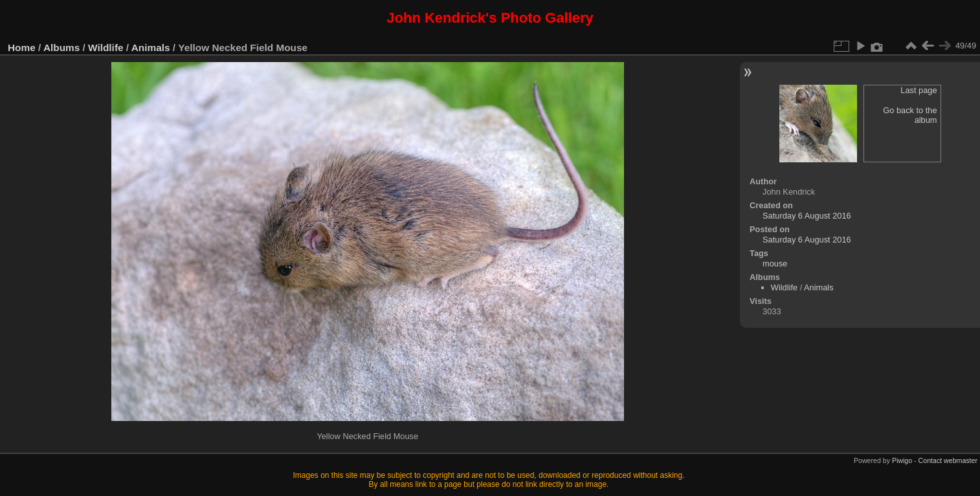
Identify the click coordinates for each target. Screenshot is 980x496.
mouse (775, 264)
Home (22, 48)
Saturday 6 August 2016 (807, 216)
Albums (61, 48)
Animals (151, 48)
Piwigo (902, 460)
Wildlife (106, 48)
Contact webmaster (948, 460)
